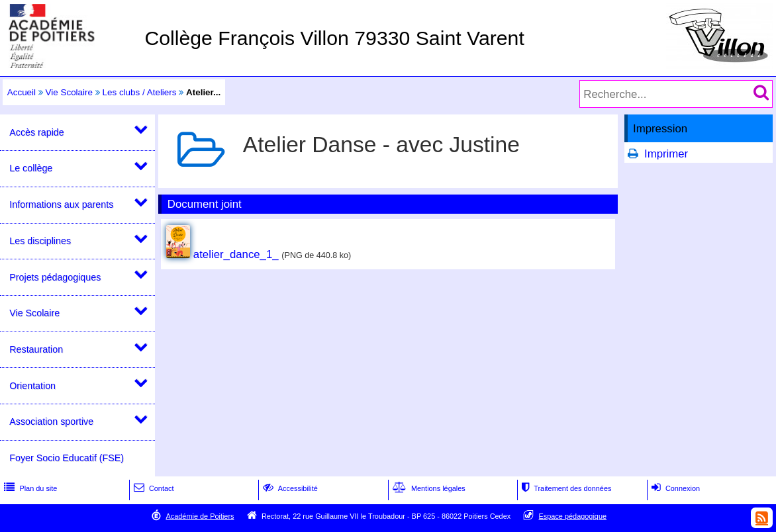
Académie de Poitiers (200, 516)
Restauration (36, 349)
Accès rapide (36, 132)
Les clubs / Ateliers (139, 92)
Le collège (31, 168)
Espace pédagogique (573, 516)
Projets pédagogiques (55, 277)
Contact (153, 488)
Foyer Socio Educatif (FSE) (67, 458)
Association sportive (51, 421)
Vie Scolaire (69, 92)
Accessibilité (289, 488)
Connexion (674, 488)
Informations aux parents (61, 204)
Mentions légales (428, 488)
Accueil (22, 92)
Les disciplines (40, 241)
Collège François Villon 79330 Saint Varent (334, 38)
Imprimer (666, 154)
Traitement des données (565, 488)
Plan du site (29, 488)
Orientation (32, 386)
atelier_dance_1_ (236, 254)
